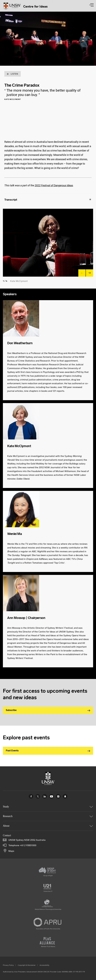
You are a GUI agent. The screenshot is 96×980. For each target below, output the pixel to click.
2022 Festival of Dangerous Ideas (54, 185)
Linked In (45, 796)
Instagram (58, 796)
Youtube (51, 796)
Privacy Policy (8, 965)
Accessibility (44, 965)
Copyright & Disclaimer (27, 965)
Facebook (31, 796)
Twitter (38, 796)
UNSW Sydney (65, 796)
